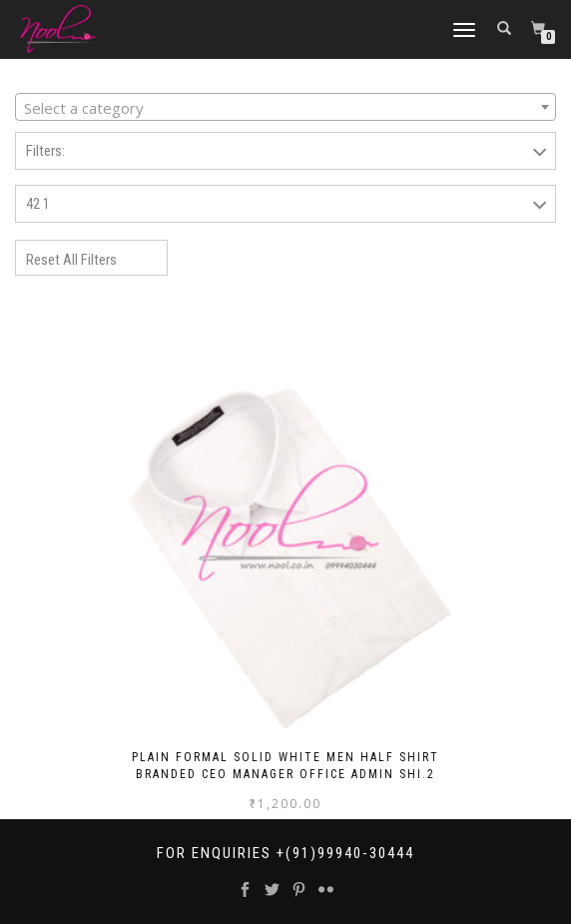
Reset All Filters (71, 260)
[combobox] (285, 107)
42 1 (38, 204)
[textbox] (285, 108)
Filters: (45, 151)
